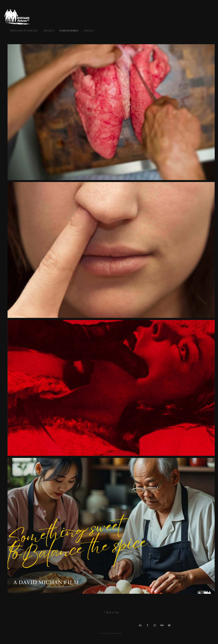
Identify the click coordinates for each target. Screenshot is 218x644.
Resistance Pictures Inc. (24, 31)
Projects (49, 31)
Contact (89, 31)
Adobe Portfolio (116, 634)
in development (69, 31)
